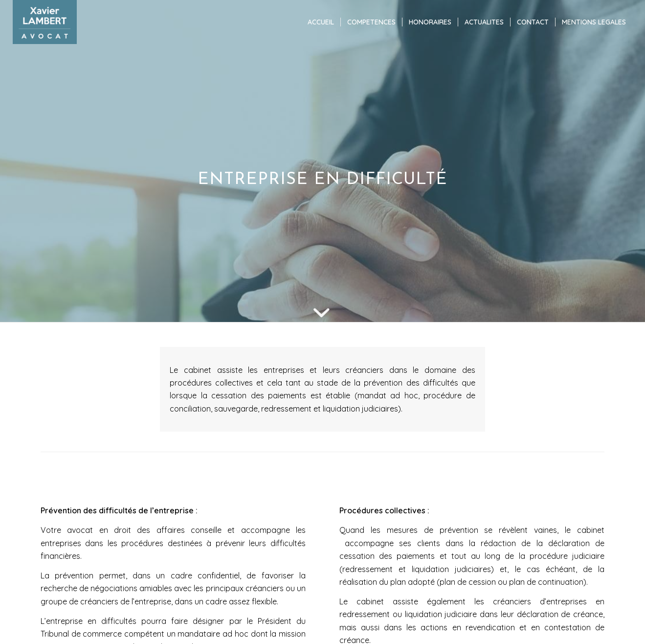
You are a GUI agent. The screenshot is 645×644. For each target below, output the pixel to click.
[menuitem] (321, 22)
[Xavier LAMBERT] (44, 22)
